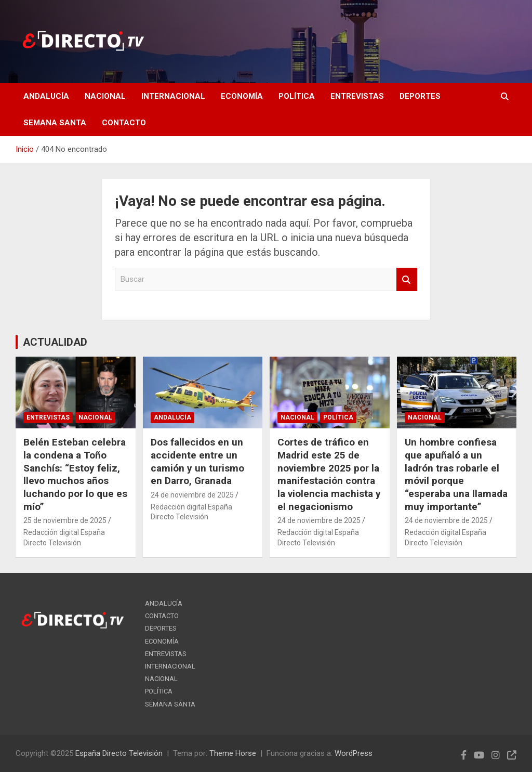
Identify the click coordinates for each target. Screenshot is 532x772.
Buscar (407, 279)
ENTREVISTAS (357, 96)
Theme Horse (233, 753)
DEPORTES (420, 96)
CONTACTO (124, 123)
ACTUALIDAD (55, 342)
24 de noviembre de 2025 (192, 495)
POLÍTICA (297, 96)
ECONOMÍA (242, 96)
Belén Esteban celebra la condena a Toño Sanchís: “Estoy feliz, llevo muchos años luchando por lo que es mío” (75, 474)
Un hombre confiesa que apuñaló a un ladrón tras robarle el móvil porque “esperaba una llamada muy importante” (456, 474)
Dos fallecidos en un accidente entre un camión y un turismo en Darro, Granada (197, 461)
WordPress (354, 753)
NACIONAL (105, 96)
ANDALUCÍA (46, 96)
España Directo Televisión (119, 753)
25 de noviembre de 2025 (65, 520)
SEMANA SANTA (55, 123)
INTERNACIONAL (173, 96)
